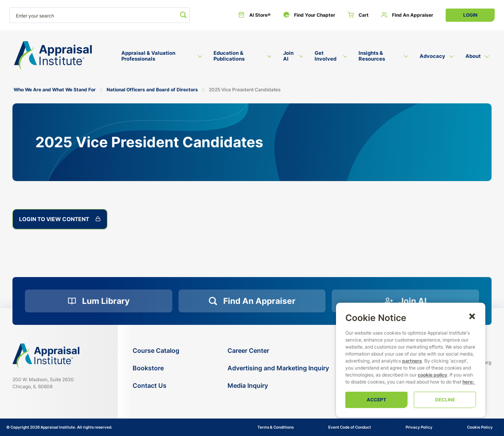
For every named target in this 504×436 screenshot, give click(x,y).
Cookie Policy (480, 427)
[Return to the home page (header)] (53, 56)
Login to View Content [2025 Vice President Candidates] (60, 219)
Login (470, 15)
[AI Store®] (255, 15)
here (467, 382)
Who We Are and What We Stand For (55, 90)
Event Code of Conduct (350, 427)
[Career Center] (278, 351)
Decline (445, 400)
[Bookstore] (156, 368)
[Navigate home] (46, 356)
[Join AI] (405, 301)
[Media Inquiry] (278, 386)
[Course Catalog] (156, 351)
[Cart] (358, 15)
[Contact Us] (156, 386)
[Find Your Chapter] (309, 15)
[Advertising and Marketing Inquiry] (278, 368)
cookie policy (432, 375)
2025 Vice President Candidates (245, 90)
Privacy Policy (419, 427)
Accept (376, 400)
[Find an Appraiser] (407, 15)
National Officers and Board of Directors (152, 90)
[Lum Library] (99, 301)
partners (412, 361)
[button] (472, 316)
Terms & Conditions (276, 427)
